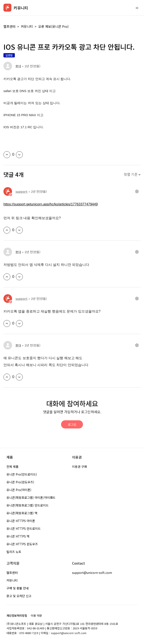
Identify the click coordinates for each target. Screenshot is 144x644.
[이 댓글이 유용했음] (7, 230)
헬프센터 (9, 26)
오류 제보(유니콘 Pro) (53, 26)
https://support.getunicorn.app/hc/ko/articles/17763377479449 (51, 204)
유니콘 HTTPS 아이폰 (21, 521)
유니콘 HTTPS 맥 (18, 536)
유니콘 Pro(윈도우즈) (20, 482)
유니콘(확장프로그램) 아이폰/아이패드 (31, 498)
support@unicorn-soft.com (92, 573)
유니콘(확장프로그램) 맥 (22, 513)
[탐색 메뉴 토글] (137, 8)
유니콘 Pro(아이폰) (19, 490)
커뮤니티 (27, 26)
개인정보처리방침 (17, 615)
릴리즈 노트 (14, 552)
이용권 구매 (79, 467)
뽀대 (18, 66)
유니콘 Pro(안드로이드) (22, 474)
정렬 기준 (132, 174)
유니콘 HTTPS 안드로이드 (24, 528)
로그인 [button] (72, 424)
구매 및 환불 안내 (18, 588)
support (21, 191)
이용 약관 (36, 615)
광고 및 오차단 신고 (19, 596)
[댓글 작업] (137, 191)
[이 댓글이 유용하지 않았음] (19, 230)
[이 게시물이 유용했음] (7, 155)
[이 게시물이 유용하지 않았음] (19, 155)
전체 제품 (12, 467)
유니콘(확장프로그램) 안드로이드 (28, 505)
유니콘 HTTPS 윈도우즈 (22, 544)
